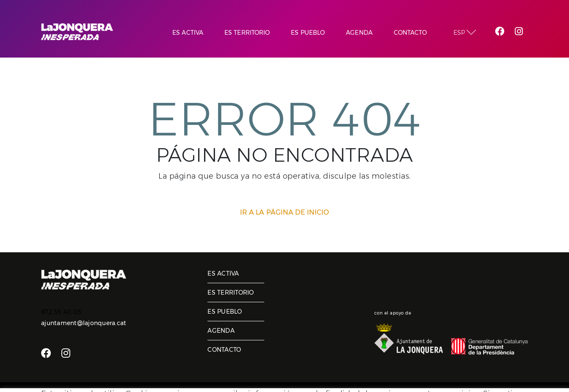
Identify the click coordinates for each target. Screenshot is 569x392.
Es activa (223, 273)
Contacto (224, 350)
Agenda (221, 331)
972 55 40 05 (61, 312)
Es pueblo (225, 312)
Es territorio (231, 293)
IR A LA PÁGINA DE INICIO (284, 212)
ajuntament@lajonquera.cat (84, 323)
